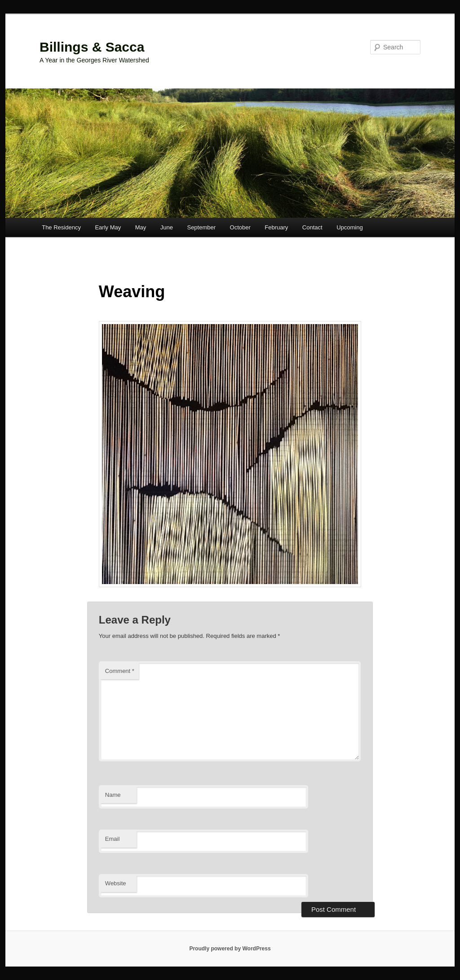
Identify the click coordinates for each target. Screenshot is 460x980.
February (276, 227)
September (201, 227)
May (141, 227)
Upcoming (350, 227)
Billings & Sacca (92, 47)
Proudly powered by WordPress (230, 949)
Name (113, 795)
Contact (312, 227)
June (167, 227)
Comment (120, 671)
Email (113, 839)
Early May (108, 227)
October (240, 227)
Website (116, 883)
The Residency (61, 227)
